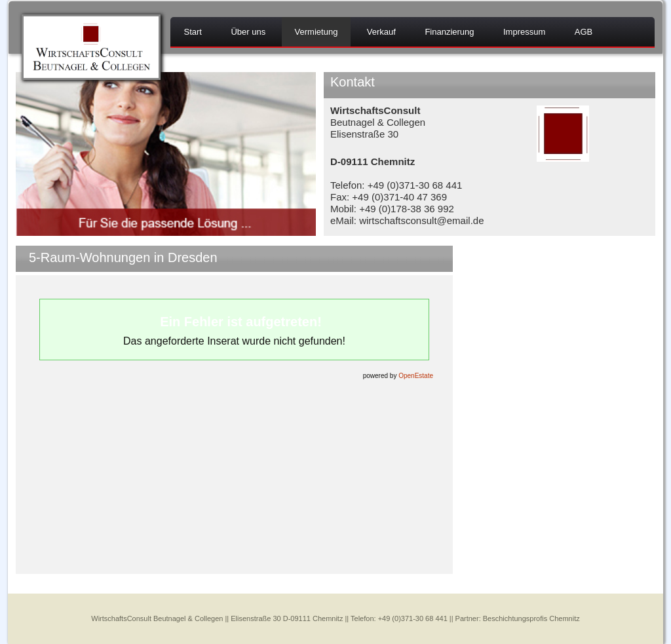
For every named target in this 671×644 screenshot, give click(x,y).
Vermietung (316, 32)
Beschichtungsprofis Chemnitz (531, 618)
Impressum (524, 32)
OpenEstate (416, 376)
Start (192, 32)
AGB (584, 32)
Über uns (248, 32)
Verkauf (381, 32)
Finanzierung (449, 32)
